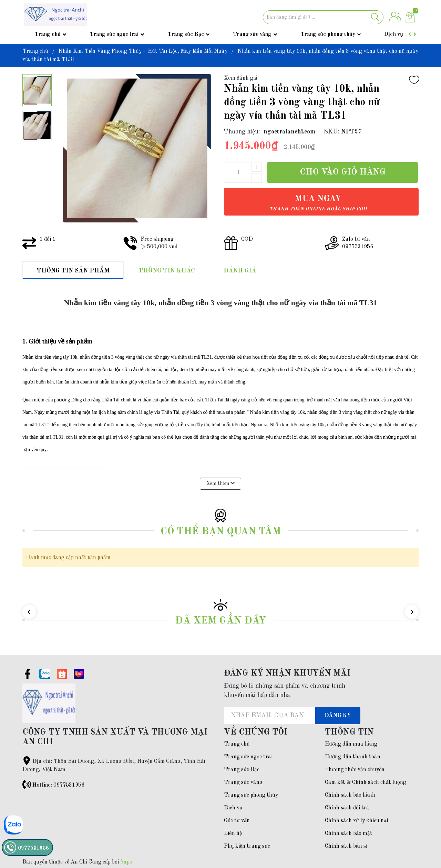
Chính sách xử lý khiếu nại (356, 821)
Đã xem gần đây (220, 621)
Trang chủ (48, 34)
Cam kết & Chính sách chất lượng (366, 782)
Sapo (126, 862)
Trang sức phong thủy (328, 34)
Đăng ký (338, 716)
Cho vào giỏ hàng (343, 172)
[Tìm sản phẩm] (323, 17)
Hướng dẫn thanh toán (353, 757)
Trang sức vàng (252, 34)
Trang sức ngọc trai (114, 34)
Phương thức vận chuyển (355, 770)
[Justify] (375, 17)
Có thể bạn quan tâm (221, 532)
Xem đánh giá (241, 78)
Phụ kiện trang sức (247, 846)
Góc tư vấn (237, 821)
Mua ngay (318, 203)
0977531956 (69, 785)
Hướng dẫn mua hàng (351, 744)
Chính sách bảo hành (350, 795)
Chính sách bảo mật (349, 834)
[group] (137, 148)
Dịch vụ (394, 34)
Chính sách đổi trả (347, 808)
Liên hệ (233, 834)
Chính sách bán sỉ (346, 846)
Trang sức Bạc (186, 34)
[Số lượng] (238, 172)
